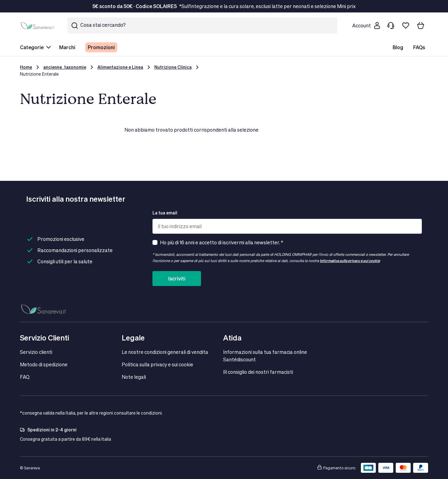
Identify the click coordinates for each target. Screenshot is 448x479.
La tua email (165, 213)
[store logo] (39, 26)
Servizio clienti (36, 352)
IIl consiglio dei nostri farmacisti (258, 372)
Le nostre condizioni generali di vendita (165, 352)
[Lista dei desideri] (406, 26)
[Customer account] (366, 26)
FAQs (419, 47)
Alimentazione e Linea (120, 67)
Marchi (67, 47)
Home (26, 67)
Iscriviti (177, 278)
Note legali (134, 377)
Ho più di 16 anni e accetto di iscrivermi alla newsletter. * (222, 242)
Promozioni (101, 47)
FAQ (25, 377)
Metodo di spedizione (44, 364)
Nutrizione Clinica (173, 67)
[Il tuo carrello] (421, 26)
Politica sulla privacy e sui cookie (157, 364)
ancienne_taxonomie (65, 67)
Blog (398, 47)
